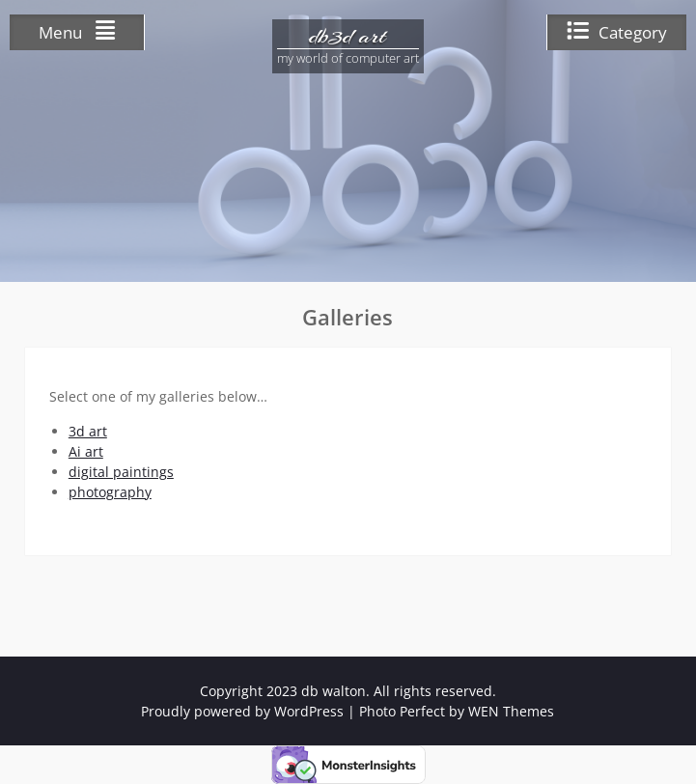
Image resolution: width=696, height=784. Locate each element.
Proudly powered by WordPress (242, 711)
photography (110, 492)
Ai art (86, 451)
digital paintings (121, 472)
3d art (88, 431)
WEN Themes (511, 711)
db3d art (348, 36)
